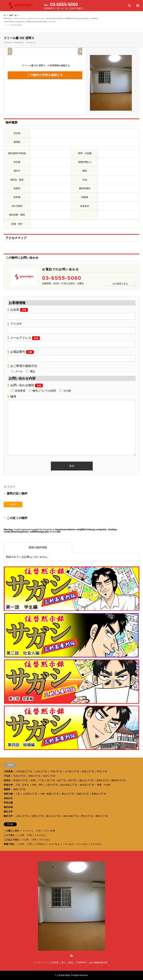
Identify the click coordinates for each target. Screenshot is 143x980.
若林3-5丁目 (103, 780)
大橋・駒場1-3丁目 (49, 794)
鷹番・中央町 (104, 785)
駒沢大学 (8, 816)
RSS (71, 956)
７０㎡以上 (68, 844)
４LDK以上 (40, 844)
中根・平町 (37, 785)
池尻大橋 (8, 794)
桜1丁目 (51, 780)
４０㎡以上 (40, 835)
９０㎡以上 (96, 844)
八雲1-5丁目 (52, 785)
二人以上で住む (12, 840)
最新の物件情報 (38, 547)
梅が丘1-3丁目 (86, 780)
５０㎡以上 (45, 840)
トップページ (40, 963)
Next (80, 51)
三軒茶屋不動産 (63, 975)
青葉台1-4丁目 (99, 794)
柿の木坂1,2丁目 (69, 785)
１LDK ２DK (25, 835)
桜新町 (7, 789)
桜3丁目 (73, 780)
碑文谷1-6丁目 (87, 785)
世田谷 (7, 780)
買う (63, 963)
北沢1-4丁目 (49, 776)
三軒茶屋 (8, 771)
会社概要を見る (120, 284)
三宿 (18, 794)
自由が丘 (8, 798)
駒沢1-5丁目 (102, 816)
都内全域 (8, 807)
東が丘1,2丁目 (54, 816)
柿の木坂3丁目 (71, 816)
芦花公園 (8, 803)
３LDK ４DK (25, 844)
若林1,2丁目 (88, 771)
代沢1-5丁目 (19, 776)
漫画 (71, 963)
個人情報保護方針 (99, 963)
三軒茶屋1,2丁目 (24, 771)
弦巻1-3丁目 (38, 816)
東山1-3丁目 (68, 794)
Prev (10, 51)
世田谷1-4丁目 (20, 780)
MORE (13, 504)
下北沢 (7, 776)
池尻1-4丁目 (83, 794)
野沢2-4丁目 (87, 816)
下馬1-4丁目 (56, 771)
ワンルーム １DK (32, 831)
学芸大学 (8, 785)
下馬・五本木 (22, 785)
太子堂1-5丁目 (72, 771)
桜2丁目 (62, 780)
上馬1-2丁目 (41, 771)
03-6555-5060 (62, 278)
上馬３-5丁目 (22, 816)
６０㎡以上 (54, 844)
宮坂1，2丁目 (37, 780)
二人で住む (9, 835)
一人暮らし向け (12, 831)
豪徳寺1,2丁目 (119, 780)
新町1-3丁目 (19, 789)
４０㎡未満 (49, 831)
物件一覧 (13, 15)
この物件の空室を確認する (45, 75)
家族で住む (9, 844)
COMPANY (81, 963)
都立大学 (8, 812)
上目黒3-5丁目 (30, 794)
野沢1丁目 (102, 771)
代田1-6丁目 (34, 776)
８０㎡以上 (82, 844)
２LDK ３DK (29, 840)
